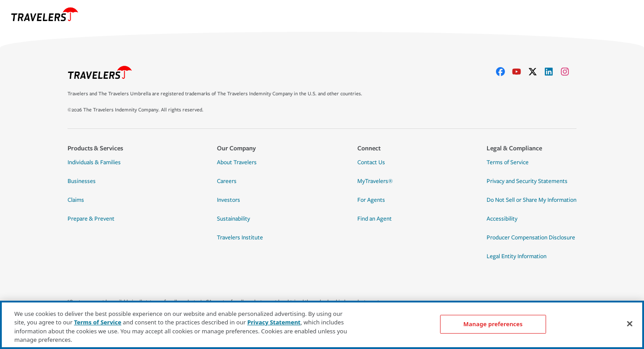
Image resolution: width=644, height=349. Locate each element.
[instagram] (568, 72)
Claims (76, 200)
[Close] (630, 323)
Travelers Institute (240, 238)
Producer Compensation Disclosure (531, 238)
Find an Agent (375, 219)
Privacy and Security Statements (527, 181)
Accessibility (502, 219)
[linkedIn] (552, 72)
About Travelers (237, 162)
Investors (229, 200)
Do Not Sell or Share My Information (532, 200)
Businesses (82, 181)
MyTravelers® (375, 181)
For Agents (371, 200)
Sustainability (233, 219)
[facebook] (504, 72)
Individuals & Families (94, 162)
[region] (322, 325)
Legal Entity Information (517, 256)
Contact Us (371, 162)
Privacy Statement (274, 322)
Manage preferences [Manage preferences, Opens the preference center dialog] (493, 324)
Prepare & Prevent (91, 219)
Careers (227, 181)
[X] (536, 72)
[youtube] (520, 72)
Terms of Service (508, 162)
